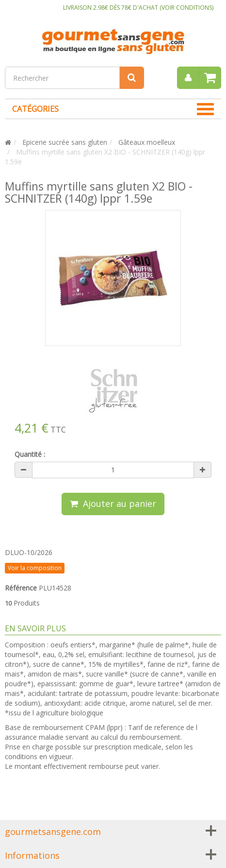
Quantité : (30, 454)
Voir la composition (35, 568)
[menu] (188, 78)
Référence (21, 588)
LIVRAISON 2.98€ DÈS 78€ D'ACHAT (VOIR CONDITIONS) (138, 8)
